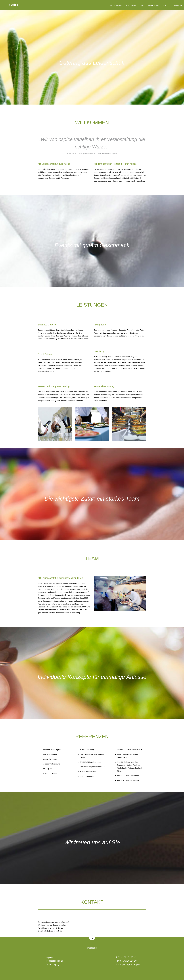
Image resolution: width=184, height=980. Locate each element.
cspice (13, 5)
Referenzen (153, 6)
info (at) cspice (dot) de (53, 931)
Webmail (178, 6)
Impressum (92, 948)
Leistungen (130, 6)
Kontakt (167, 6)
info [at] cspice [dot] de (129, 964)
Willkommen (116, 6)
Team (142, 6)
